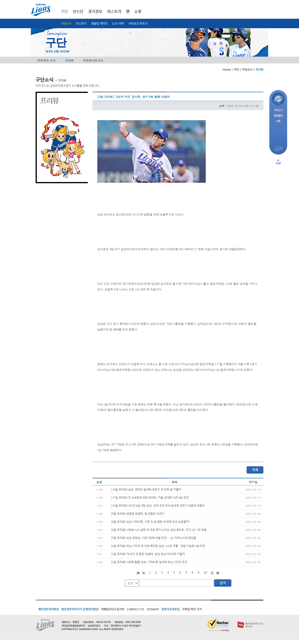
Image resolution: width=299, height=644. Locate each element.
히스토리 (81, 23)
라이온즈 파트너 (138, 23)
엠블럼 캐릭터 (99, 23)
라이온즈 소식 (47, 60)
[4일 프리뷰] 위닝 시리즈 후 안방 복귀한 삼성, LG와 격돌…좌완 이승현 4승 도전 (158, 546)
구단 (64, 11)
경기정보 (95, 11)
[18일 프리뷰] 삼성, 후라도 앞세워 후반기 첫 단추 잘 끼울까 (146, 489)
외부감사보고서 (93, 60)
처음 (138, 573)
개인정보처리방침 (48, 609)
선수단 (78, 11)
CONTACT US (135, 609)
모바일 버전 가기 (192, 609)
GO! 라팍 (118, 23)
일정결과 (278, 116)
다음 (212, 573)
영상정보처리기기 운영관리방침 (80, 609)
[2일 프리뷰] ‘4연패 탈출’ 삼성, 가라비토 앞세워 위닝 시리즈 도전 (149, 562)
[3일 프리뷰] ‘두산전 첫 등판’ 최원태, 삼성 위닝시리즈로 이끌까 (148, 554)
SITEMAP (153, 609)
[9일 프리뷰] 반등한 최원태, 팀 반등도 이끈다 (138, 514)
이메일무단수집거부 (113, 609)
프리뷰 (69, 60)
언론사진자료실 (171, 609)
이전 (144, 573)
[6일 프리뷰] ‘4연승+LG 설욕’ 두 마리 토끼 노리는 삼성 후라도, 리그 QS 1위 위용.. (160, 530)
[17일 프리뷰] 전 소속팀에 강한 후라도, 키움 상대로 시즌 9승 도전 (150, 498)
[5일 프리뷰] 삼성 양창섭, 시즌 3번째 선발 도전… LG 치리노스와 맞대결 (154, 538)
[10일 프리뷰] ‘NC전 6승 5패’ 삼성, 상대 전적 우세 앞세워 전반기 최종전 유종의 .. (159, 506)
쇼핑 (138, 11)
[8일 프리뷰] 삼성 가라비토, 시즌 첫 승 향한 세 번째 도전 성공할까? (151, 522)
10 (205, 573)
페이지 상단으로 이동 (278, 162)
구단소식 (66, 23)
